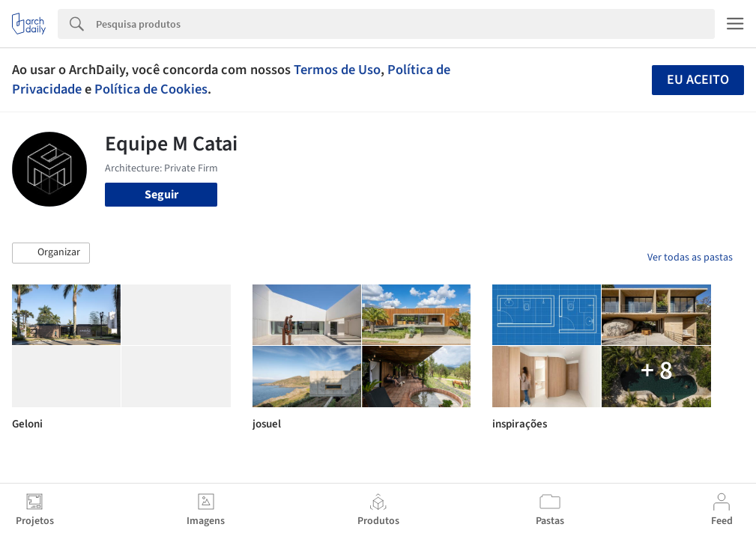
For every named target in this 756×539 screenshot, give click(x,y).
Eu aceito (698, 80)
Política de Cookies (151, 89)
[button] (51, 253)
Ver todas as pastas (690, 258)
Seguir (161, 195)
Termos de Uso (337, 70)
